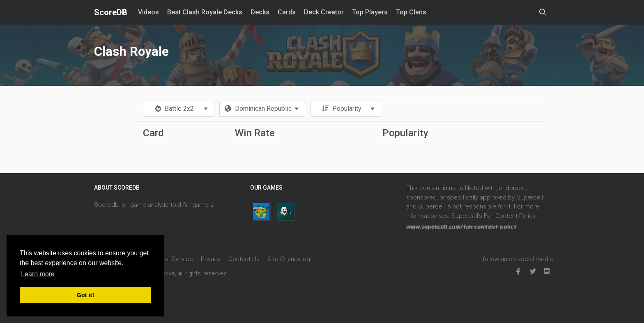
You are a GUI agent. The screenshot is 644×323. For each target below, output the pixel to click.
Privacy (211, 259)
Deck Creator (324, 12)
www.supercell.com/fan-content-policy (461, 227)
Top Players (370, 12)
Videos (148, 12)
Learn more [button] (38, 274)
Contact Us (244, 259)
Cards (287, 12)
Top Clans (411, 12)
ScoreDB (111, 12)
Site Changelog (289, 259)
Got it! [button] (85, 295)
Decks (260, 12)
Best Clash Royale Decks (205, 12)
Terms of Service (169, 259)
